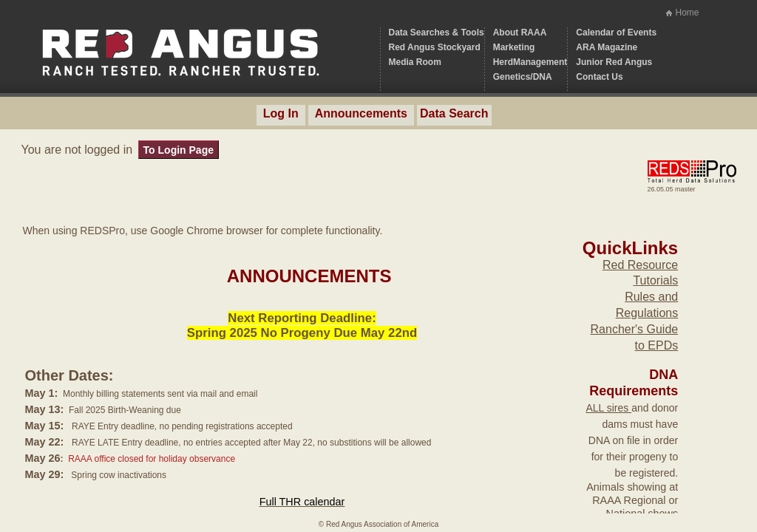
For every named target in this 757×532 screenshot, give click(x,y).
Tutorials (655, 280)
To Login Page (179, 150)
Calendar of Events (616, 33)
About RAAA (520, 33)
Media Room (415, 62)
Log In (281, 113)
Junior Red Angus (614, 62)
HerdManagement (530, 62)
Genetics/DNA (523, 77)
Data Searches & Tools (437, 33)
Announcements (361, 113)
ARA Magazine (607, 47)
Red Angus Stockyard (435, 47)
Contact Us (599, 77)
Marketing (514, 47)
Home (687, 13)
